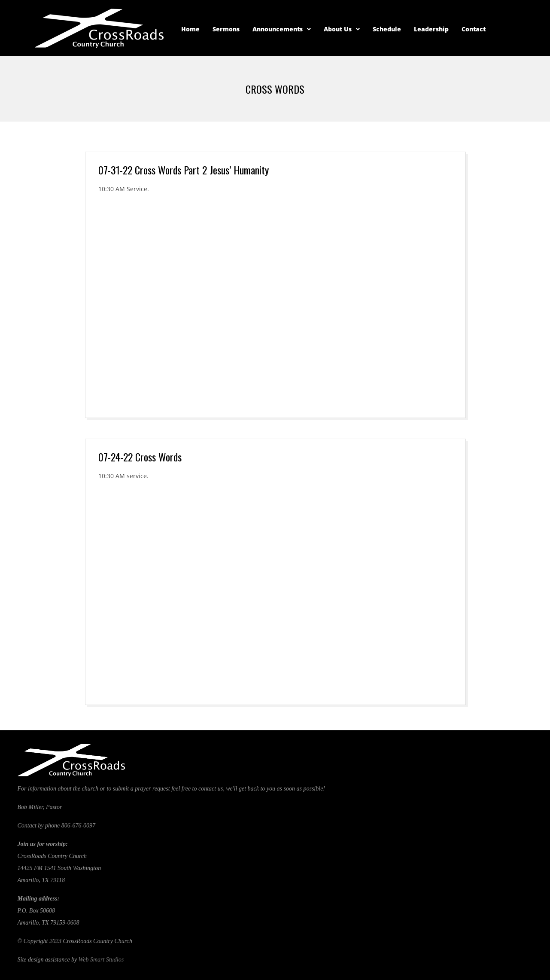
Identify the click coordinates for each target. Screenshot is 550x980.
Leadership (431, 29)
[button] (282, 29)
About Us (342, 29)
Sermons (226, 29)
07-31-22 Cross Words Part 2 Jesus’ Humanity (184, 170)
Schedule (387, 29)
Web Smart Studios (101, 960)
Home (190, 29)
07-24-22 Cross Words (140, 457)
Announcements (282, 29)
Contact (474, 29)
